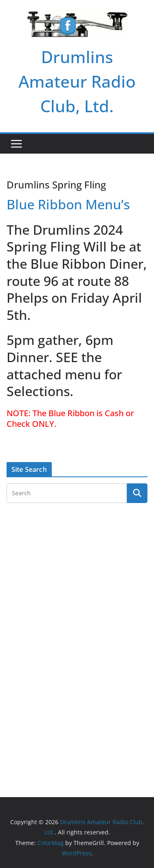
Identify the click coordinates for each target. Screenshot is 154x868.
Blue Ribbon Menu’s (68, 204)
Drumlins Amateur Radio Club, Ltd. (77, 81)
